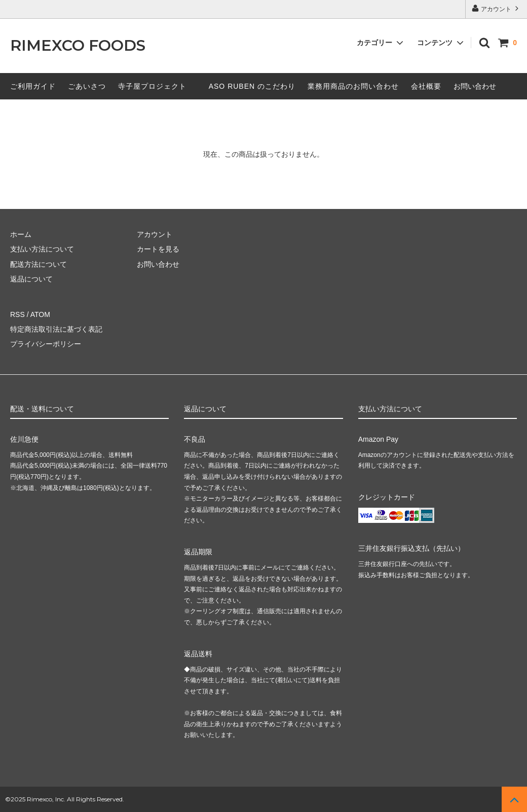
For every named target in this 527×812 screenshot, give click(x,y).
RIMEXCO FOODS (78, 46)
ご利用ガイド (33, 86)
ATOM (40, 314)
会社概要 (426, 86)
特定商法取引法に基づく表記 (56, 329)
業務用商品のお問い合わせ (353, 86)
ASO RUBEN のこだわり (252, 86)
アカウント (496, 8)
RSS (17, 314)
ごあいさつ (87, 86)
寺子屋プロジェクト (152, 86)
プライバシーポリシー (46, 344)
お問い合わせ (475, 86)
